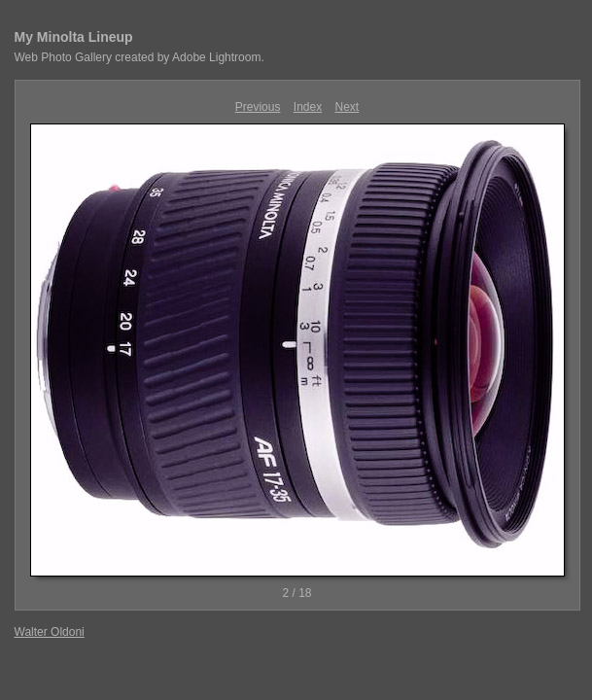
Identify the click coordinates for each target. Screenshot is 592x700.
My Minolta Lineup (74, 37)
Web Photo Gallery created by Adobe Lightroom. (139, 57)
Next (348, 107)
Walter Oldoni (50, 632)
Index (308, 107)
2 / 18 (296, 593)
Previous (258, 107)
